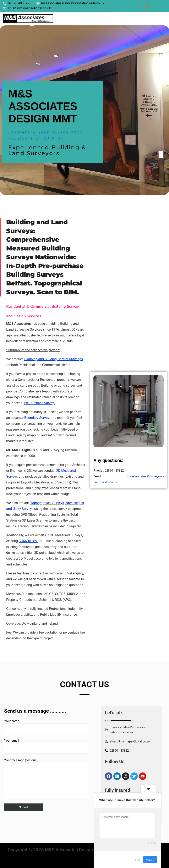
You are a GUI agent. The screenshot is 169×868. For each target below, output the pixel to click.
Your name (46, 727)
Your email (46, 746)
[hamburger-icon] (143, 6)
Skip (137, 860)
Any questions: (108, 460)
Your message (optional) (46, 779)
